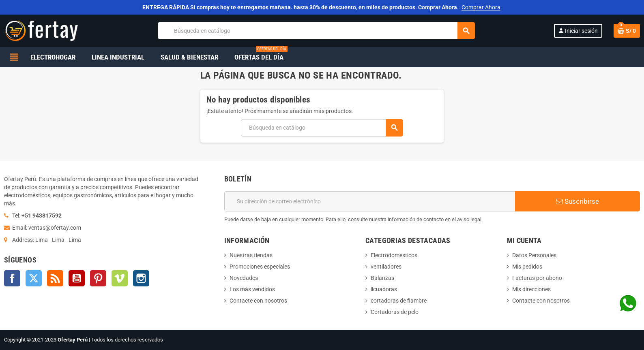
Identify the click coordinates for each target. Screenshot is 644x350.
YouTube (77, 278)
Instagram (141, 278)
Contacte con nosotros (258, 301)
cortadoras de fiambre (399, 301)
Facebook (12, 278)
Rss (55, 278)
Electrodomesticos (394, 255)
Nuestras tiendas (251, 255)
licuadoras (384, 289)
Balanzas (382, 278)
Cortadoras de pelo (395, 312)
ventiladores (386, 267)
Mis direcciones (531, 289)
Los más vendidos (252, 289)
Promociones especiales (260, 267)
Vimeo (120, 278)
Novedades (244, 278)
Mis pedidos (527, 267)
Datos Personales (534, 255)
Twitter (34, 278)
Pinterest (98, 278)
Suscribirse (577, 201)
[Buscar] (316, 31)
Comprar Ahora (481, 7)
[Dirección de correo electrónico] (370, 201)
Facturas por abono (537, 278)
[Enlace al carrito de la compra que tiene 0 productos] (627, 31)
